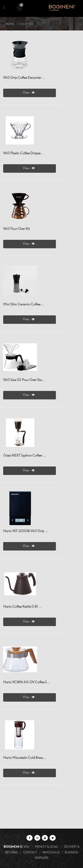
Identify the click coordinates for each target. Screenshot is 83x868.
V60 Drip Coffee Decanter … (24, 78)
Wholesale (51, 852)
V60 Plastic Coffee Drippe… (23, 153)
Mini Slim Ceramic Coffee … (24, 304)
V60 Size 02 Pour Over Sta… (24, 380)
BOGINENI (12, 847)
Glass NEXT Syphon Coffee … (24, 456)
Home (10, 24)
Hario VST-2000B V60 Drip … (26, 531)
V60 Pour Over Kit (17, 229)
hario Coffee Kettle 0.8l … (22, 607)
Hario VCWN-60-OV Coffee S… (27, 682)
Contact (30, 852)
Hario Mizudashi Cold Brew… (25, 758)
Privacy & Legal (47, 847)
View (30, 92)
